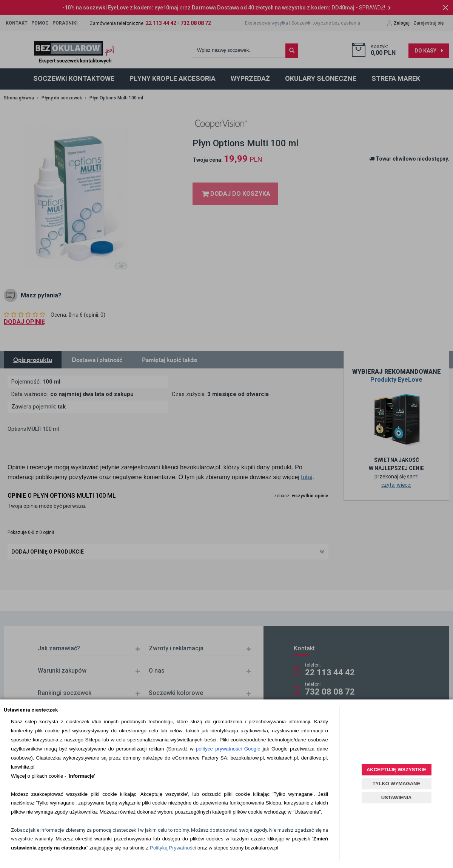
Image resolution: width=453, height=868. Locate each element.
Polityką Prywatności (173, 848)
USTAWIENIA (397, 798)
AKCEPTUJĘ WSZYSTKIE (396, 770)
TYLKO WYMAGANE (396, 784)
